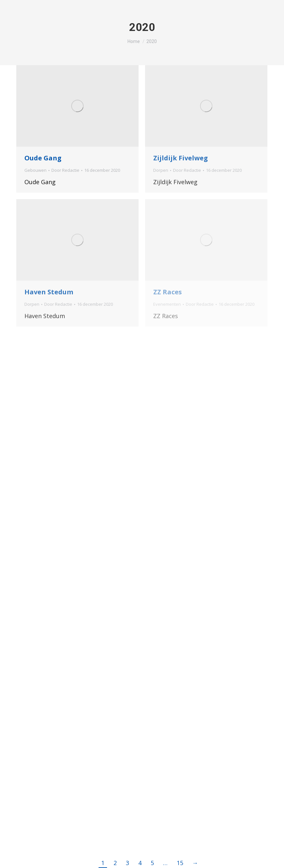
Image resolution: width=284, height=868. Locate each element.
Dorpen (161, 170)
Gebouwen (35, 170)
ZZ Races (168, 292)
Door (65, 170)
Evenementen (167, 304)
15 (180, 863)
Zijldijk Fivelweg (181, 158)
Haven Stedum (49, 292)
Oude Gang (43, 158)
